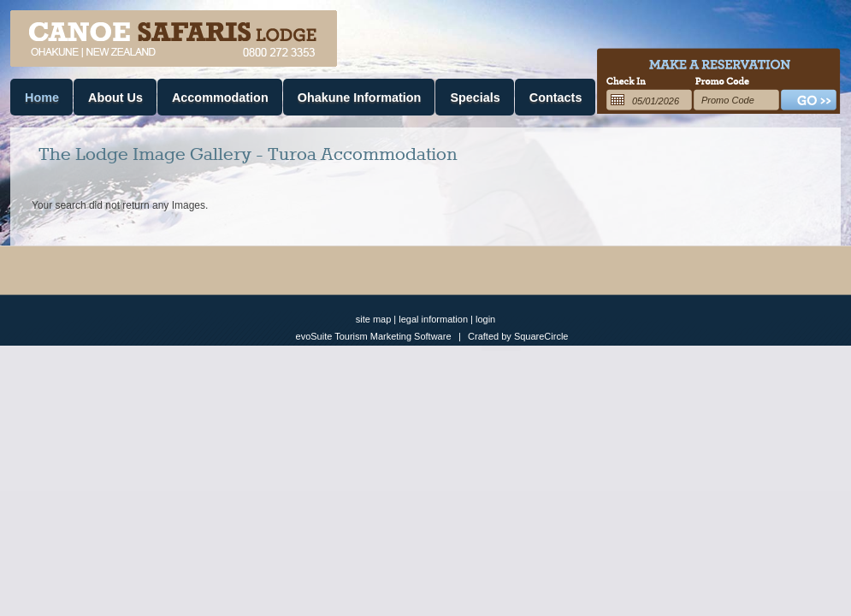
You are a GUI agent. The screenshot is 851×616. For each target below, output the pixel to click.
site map (374, 319)
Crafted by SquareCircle (518, 336)
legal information (433, 319)
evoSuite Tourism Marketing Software (374, 336)
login (485, 319)
